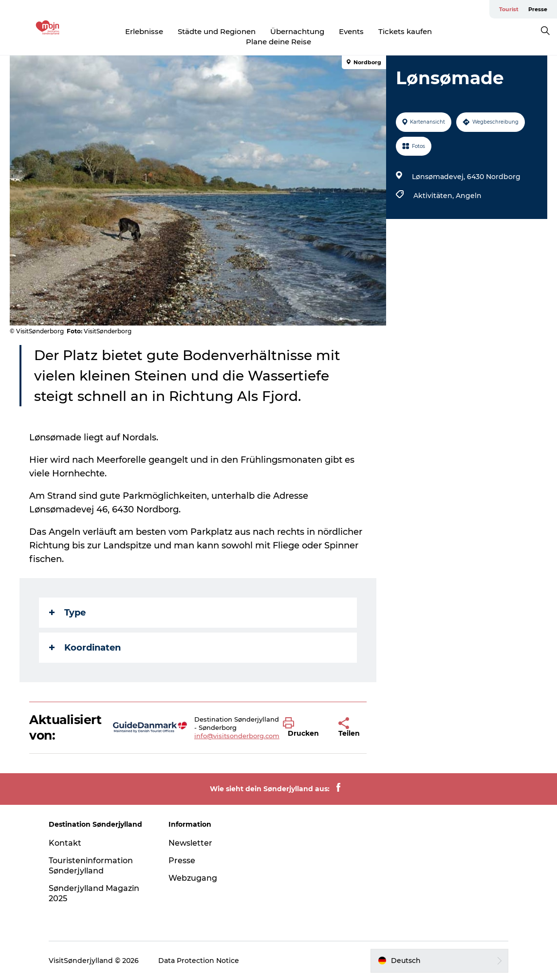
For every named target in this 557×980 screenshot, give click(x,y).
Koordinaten (85, 648)
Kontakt (65, 843)
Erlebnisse (144, 31)
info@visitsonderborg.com (237, 736)
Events (351, 31)
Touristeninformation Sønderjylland (91, 866)
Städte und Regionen (217, 31)
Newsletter (190, 843)
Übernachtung (297, 31)
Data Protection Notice (199, 961)
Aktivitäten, (435, 196)
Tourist (509, 9)
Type (67, 613)
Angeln (469, 196)
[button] (303, 727)
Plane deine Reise (278, 42)
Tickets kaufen (405, 31)
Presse (538, 9)
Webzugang (193, 878)
